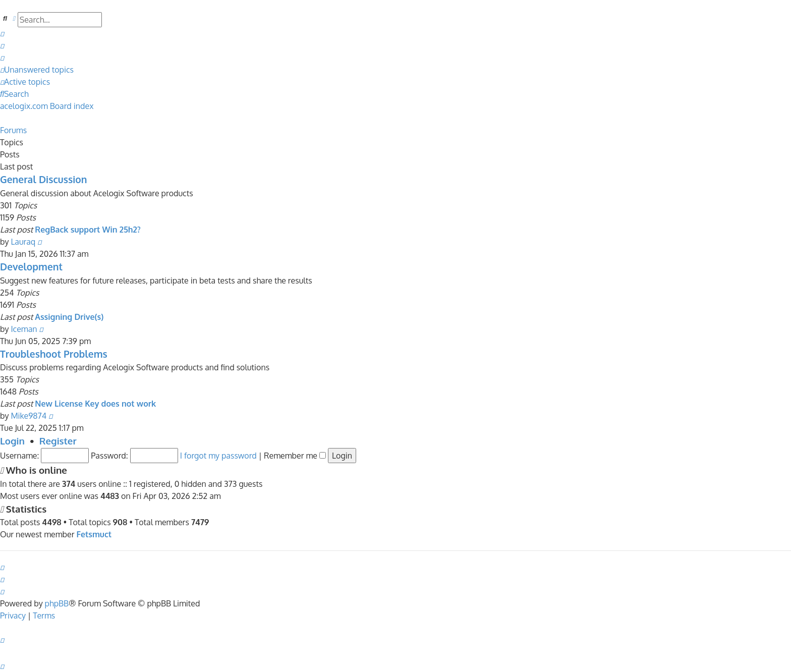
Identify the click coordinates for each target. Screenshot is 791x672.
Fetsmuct (94, 534)
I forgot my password (218, 456)
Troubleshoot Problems (54, 354)
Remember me (295, 456)
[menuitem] (2, 33)
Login (12, 441)
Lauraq (23, 242)
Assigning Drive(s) (69, 317)
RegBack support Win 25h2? (88, 230)
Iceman (24, 329)
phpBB (57, 603)
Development (31, 267)
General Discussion (43, 179)
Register (58, 441)
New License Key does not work (95, 404)
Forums (13, 130)
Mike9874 (29, 416)
